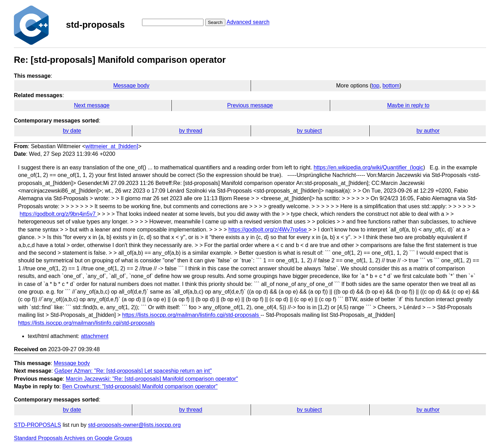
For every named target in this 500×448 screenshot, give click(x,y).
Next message (92, 105)
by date (72, 131)
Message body (131, 86)
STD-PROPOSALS (37, 425)
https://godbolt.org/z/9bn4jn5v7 (58, 214)
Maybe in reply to (408, 105)
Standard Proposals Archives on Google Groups (73, 438)
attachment (95, 336)
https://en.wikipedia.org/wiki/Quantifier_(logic (368, 167)
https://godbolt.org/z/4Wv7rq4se (268, 230)
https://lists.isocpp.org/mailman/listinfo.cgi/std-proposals (191, 315)
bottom (391, 86)
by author (428, 131)
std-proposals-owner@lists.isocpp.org (134, 425)
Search (215, 22)
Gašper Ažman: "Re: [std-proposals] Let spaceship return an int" (133, 371)
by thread (191, 131)
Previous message (250, 105)
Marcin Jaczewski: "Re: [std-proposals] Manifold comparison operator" (152, 379)
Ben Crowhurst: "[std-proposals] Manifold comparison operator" (140, 386)
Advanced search (248, 22)
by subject (309, 131)
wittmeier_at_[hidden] (112, 146)
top (375, 86)
